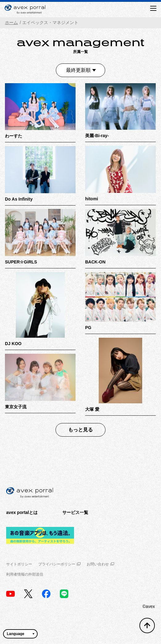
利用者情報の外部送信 (25, 574)
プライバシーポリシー (59, 564)
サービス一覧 (75, 512)
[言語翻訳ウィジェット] (20, 634)
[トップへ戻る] (147, 626)
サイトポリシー (19, 564)
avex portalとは (22, 512)
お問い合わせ (100, 564)
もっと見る (80, 430)
